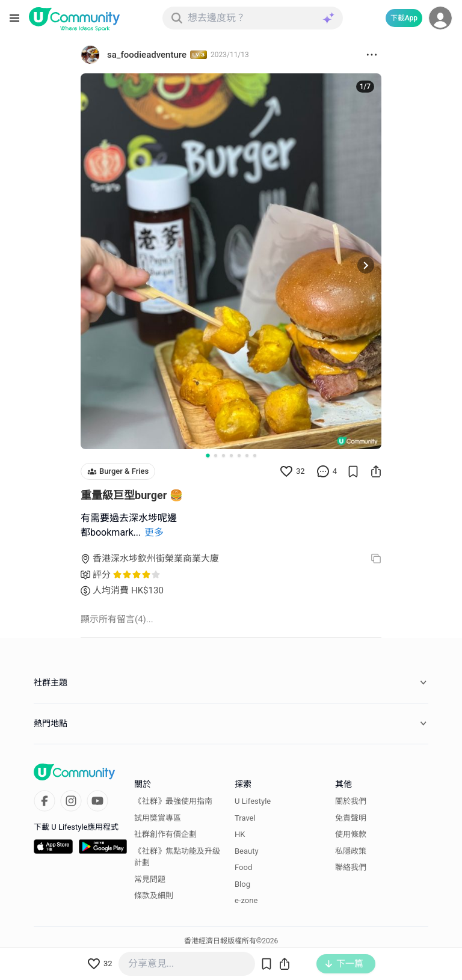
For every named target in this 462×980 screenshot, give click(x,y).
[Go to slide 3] (223, 455)
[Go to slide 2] (216, 455)
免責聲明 (351, 818)
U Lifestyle (253, 801)
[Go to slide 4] (231, 455)
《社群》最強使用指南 (173, 801)
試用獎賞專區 (158, 818)
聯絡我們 (351, 867)
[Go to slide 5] (239, 455)
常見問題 (150, 879)
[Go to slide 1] (208, 455)
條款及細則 (154, 896)
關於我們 (351, 801)
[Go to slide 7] (255, 455)
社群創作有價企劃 (165, 834)
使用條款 (351, 834)
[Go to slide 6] (247, 455)
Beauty (247, 851)
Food (243, 867)
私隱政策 (351, 851)
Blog (242, 884)
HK (240, 834)
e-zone (246, 900)
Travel (245, 818)
